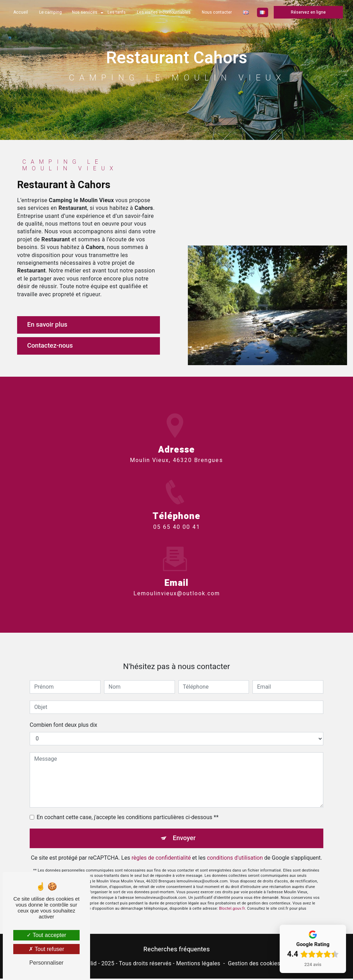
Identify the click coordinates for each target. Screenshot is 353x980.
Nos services (85, 12)
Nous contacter (217, 12)
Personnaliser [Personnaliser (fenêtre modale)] (46, 963)
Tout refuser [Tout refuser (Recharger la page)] (46, 949)
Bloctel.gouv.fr (232, 901)
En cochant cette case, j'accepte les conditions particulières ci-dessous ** (128, 810)
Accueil (21, 12)
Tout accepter (46, 935)
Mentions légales (198, 964)
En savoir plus (49, 325)
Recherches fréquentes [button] (177, 950)
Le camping (50, 12)
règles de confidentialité (161, 850)
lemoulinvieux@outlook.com (177, 586)
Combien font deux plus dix (63, 718)
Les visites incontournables (164, 12)
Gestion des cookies (254, 964)
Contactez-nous (52, 346)
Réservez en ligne (308, 12)
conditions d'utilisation (235, 850)
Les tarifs (117, 12)
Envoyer (184, 831)
